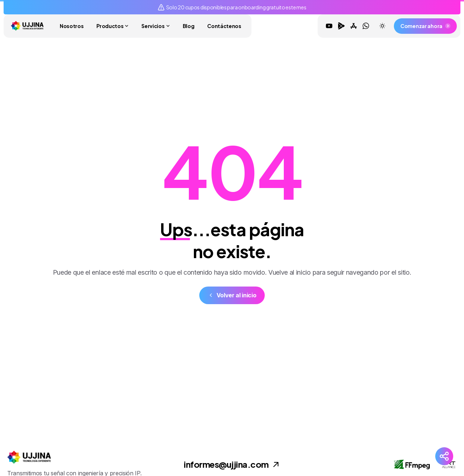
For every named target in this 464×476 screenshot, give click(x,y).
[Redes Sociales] (444, 456)
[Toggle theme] (382, 26)
